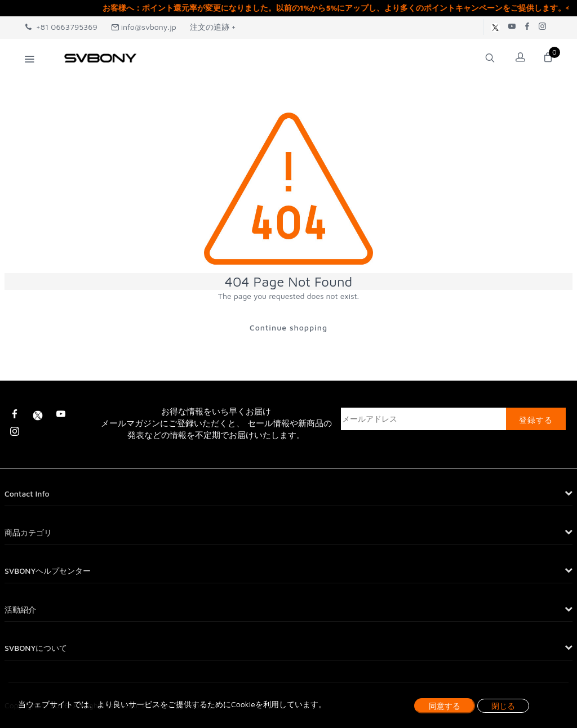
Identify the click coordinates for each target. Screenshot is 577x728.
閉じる (503, 706)
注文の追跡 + (213, 27)
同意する (445, 706)
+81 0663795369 (61, 27)
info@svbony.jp (144, 27)
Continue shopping (288, 327)
